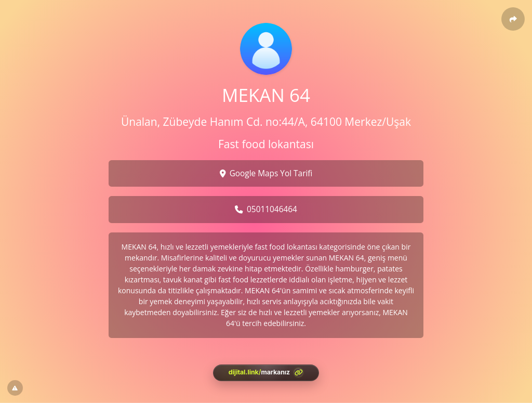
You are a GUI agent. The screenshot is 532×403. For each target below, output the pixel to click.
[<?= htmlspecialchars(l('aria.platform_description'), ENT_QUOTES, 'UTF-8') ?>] (266, 373)
